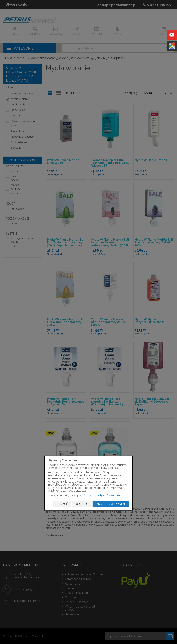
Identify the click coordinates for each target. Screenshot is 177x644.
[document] (88, 483)
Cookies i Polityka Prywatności (102, 495)
